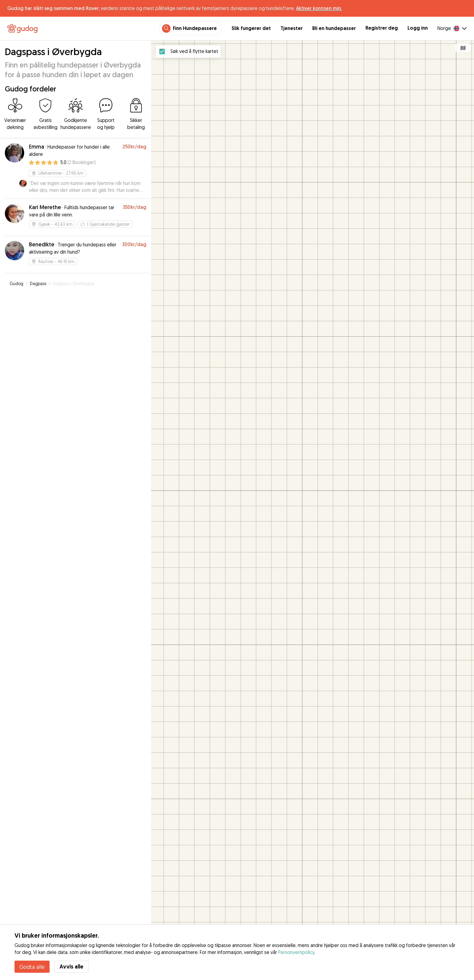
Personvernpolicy (296, 952)
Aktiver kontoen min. (319, 8)
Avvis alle (71, 967)
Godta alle (32, 967)
